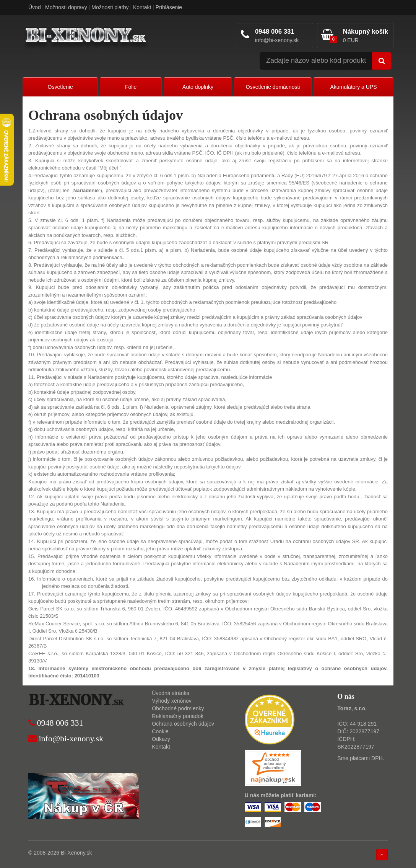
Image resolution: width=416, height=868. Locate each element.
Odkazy (161, 739)
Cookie (160, 731)
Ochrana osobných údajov (183, 724)
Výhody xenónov (172, 701)
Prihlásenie (169, 7)
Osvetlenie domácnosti (273, 87)
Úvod (35, 7)
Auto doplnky (198, 87)
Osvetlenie (60, 87)
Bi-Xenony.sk (76, 853)
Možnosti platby (110, 7)
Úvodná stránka (171, 693)
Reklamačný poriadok (178, 716)
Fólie (131, 87)
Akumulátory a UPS (353, 87)
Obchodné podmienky (178, 708)
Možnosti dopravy (66, 7)
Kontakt (142, 7)
